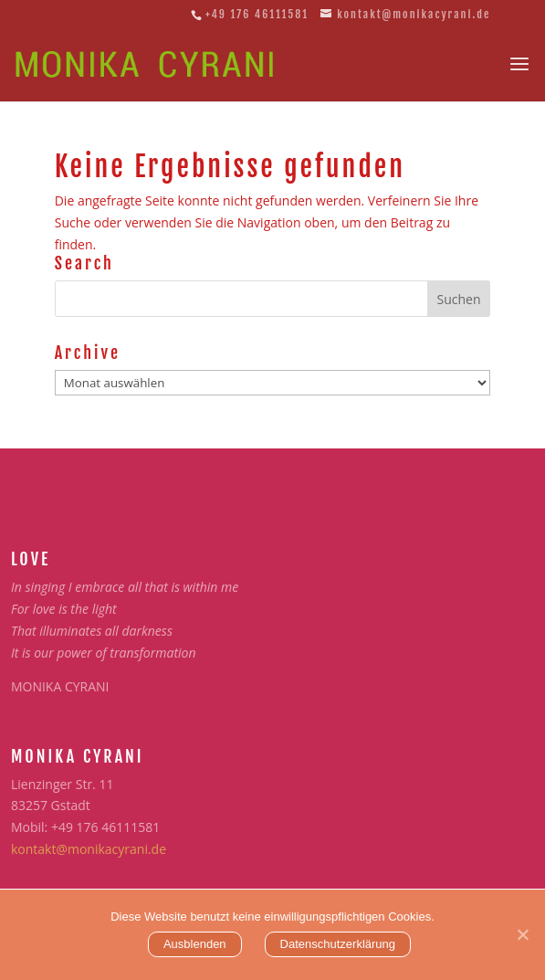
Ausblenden (195, 944)
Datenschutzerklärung (338, 944)
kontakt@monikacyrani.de (89, 849)
